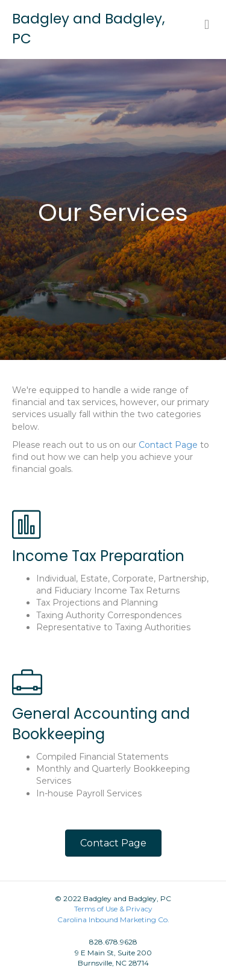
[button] (113, 843)
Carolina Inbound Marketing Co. (113, 920)
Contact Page (168, 445)
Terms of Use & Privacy (113, 909)
